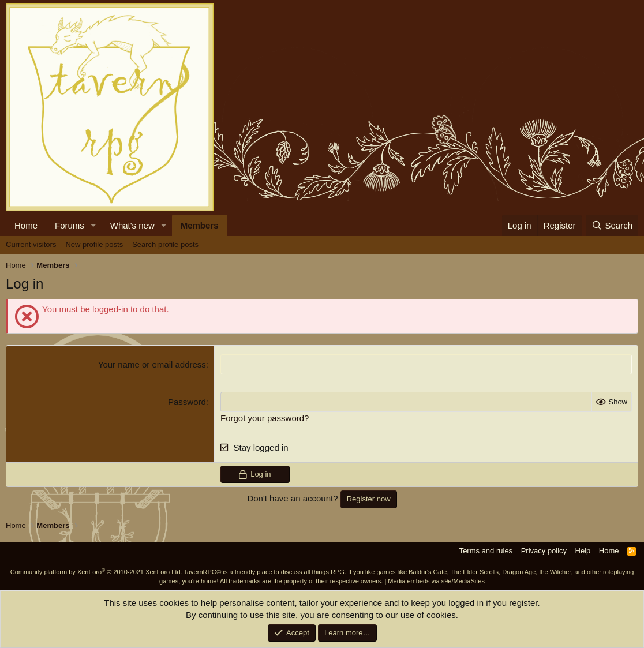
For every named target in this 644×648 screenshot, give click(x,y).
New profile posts (94, 244)
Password (187, 402)
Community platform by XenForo (96, 572)
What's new (132, 225)
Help (583, 551)
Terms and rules (486, 551)
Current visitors (31, 244)
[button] (93, 225)
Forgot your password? (265, 418)
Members (200, 225)
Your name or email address (152, 364)
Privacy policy (544, 551)
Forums (70, 225)
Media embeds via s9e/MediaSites (436, 581)
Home (26, 225)
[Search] (612, 225)
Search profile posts (165, 244)
